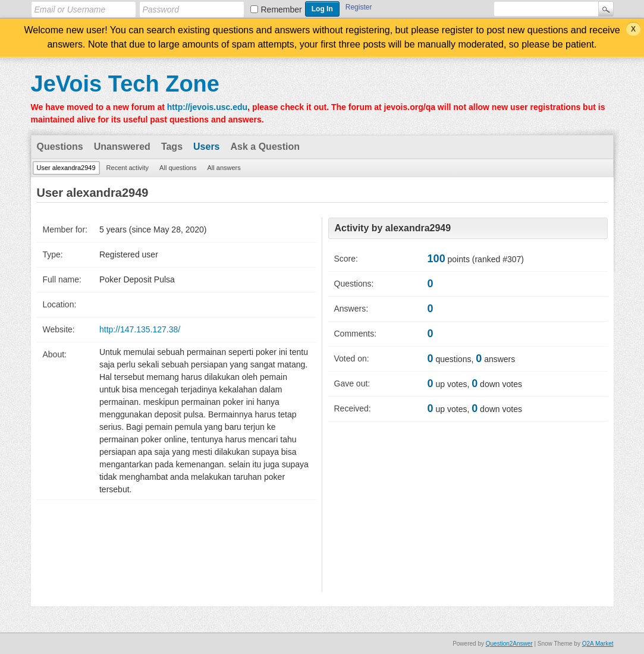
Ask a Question (265, 147)
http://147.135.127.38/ (140, 329)
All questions (178, 168)
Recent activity (128, 168)
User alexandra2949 (66, 168)
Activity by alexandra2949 (393, 228)
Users (206, 147)
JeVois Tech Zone (125, 84)
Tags (172, 147)
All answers (224, 168)
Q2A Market (598, 644)
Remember (282, 10)
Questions (60, 147)
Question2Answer (509, 644)
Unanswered (122, 147)
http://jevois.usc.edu (207, 107)
